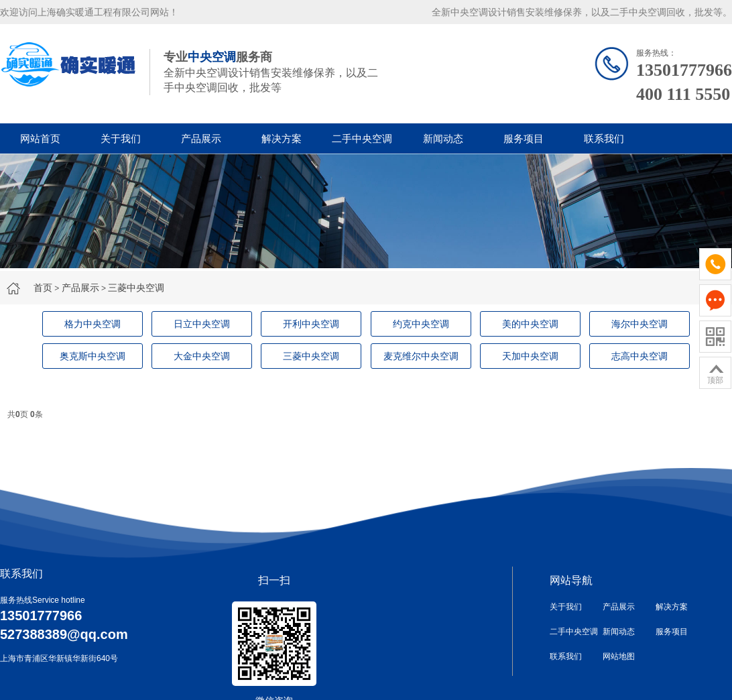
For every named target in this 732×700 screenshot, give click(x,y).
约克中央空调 (421, 324)
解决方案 (282, 138)
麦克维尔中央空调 (421, 356)
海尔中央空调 (639, 324)
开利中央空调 (311, 324)
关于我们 (121, 138)
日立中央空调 (202, 324)
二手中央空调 (362, 138)
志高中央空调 (639, 356)
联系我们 (604, 138)
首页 (43, 288)
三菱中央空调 (136, 288)
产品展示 (201, 138)
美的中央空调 (530, 324)
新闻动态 (443, 138)
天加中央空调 (530, 356)
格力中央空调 (93, 324)
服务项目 (524, 138)
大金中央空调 (202, 356)
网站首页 (40, 138)
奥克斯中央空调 (93, 356)
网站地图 (619, 656)
